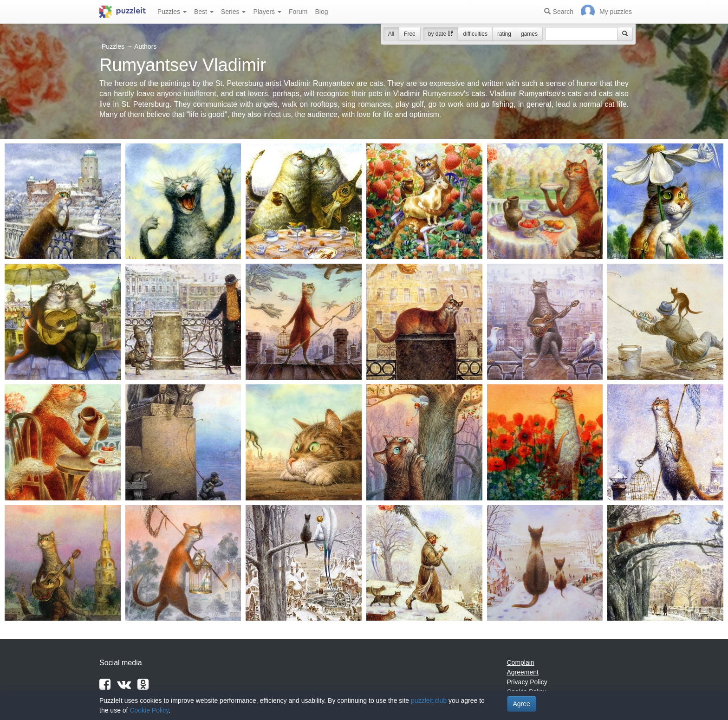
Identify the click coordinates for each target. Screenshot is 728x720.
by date (441, 34)
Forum (298, 12)
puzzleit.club (429, 701)
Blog (321, 12)
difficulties (475, 34)
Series (234, 12)
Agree (522, 704)
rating (504, 34)
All (391, 34)
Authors (145, 46)
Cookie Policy (149, 710)
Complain (521, 662)
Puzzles (172, 12)
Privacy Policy (527, 682)
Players (267, 12)
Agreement (523, 672)
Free (410, 34)
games (529, 34)
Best (204, 12)
